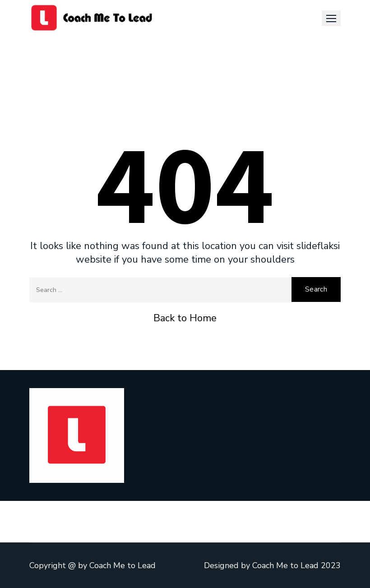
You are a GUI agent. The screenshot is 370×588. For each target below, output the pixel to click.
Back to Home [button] (185, 318)
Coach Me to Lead (123, 565)
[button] (331, 18)
